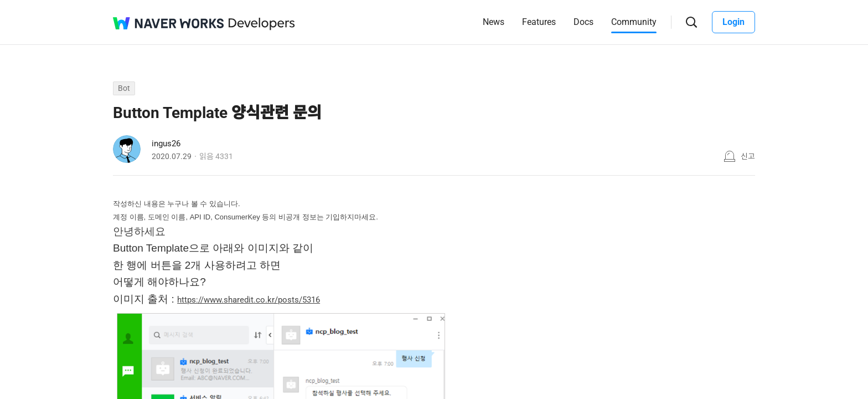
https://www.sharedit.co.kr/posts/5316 (249, 300)
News (494, 22)
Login (733, 22)
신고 (748, 156)
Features (539, 22)
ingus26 (166, 144)
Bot (124, 88)
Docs (583, 22)
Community (634, 22)
